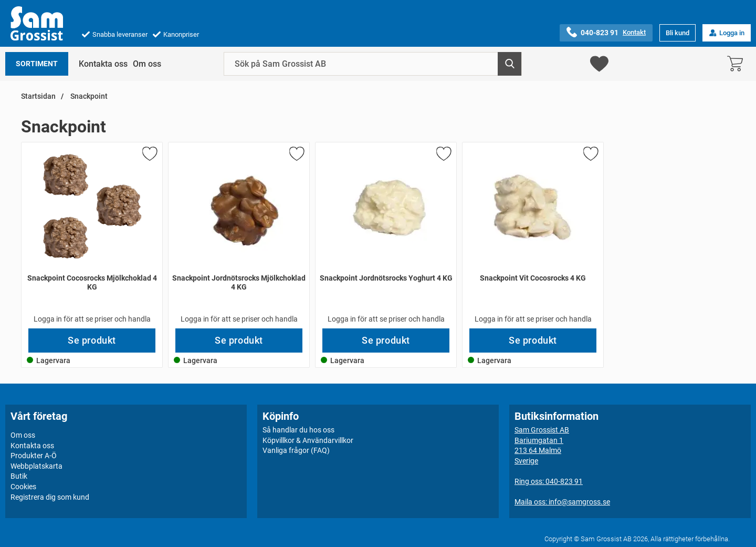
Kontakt (634, 32)
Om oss (147, 64)
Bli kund (678, 33)
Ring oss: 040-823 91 (549, 481)
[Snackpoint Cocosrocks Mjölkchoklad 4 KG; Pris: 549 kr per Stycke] (92, 235)
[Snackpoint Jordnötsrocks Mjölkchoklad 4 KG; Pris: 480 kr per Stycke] (239, 235)
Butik (19, 476)
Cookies (23, 487)
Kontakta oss (103, 64)
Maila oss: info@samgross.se (562, 502)
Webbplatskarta (36, 466)
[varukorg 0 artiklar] (738, 64)
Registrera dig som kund (50, 497)
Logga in (727, 33)
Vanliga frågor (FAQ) (296, 450)
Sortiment (37, 64)
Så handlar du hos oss (298, 430)
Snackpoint (88, 96)
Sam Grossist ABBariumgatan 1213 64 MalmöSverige (542, 445)
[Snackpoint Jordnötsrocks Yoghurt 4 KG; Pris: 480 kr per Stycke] (386, 235)
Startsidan (38, 96)
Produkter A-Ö (34, 456)
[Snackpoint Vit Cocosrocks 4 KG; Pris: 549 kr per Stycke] (533, 235)
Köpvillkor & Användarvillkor (308, 440)
